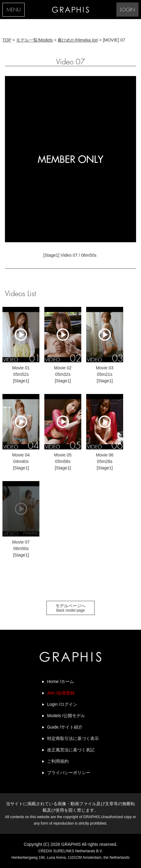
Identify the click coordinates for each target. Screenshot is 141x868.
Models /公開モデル (66, 716)
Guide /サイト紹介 (65, 727)
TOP (7, 40)
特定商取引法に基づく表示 (73, 738)
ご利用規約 (58, 761)
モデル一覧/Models (34, 40)
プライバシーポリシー (69, 773)
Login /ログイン (62, 704)
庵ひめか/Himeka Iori (78, 40)
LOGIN (127, 10)
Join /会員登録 (61, 693)
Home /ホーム (60, 681)
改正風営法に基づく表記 (71, 750)
